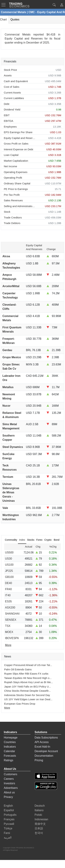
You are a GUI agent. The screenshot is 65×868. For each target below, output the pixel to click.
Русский (9, 824)
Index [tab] (22, 540)
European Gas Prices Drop (20, 704)
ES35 (8, 601)
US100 (9, 565)
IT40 (8, 595)
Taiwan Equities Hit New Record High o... (28, 678)
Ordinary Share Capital (17, 183)
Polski (38, 815)
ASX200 (10, 608)
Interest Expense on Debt (18, 149)
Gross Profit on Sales (16, 144)
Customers (10, 774)
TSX (8, 626)
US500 (9, 552)
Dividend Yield (12, 109)
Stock (7, 212)
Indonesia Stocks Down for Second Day (27, 695)
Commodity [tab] (11, 540)
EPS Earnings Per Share (18, 132)
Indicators (10, 747)
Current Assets (12, 93)
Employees (10, 127)
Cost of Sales (12, 87)
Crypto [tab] (48, 540)
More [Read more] (8, 645)
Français (9, 819)
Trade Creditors (13, 217)
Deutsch (40, 806)
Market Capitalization (16, 161)
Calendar (9, 751)
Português (10, 815)
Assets (8, 75)
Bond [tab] (57, 540)
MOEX (9, 632)
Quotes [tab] (15, 19)
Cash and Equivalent (16, 81)
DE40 (8, 583)
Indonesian (41, 819)
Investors (9, 783)
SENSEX (11, 620)
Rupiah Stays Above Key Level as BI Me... (29, 682)
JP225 (9, 571)
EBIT (7, 115)
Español (9, 810)
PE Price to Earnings (16, 189)
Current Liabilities (14, 98)
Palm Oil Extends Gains (18, 669)
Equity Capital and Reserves (20, 138)
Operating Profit (13, 178)
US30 (8, 559)
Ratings (8, 760)
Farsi (7, 833)
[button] (62, 5)
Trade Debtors (12, 223)
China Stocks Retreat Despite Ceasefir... (27, 691)
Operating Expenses (16, 172)
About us (9, 792)
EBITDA (8, 121)
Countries (10, 742)
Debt (7, 104)
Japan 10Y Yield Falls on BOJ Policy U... (28, 687)
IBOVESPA (12, 638)
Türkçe (8, 828)
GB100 (9, 577)
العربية (8, 838)
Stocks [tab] (31, 540)
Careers (9, 779)
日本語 (39, 828)
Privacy (8, 797)
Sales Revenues (13, 200)
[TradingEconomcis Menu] (5, 5)
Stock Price (10, 70)
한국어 (39, 833)
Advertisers (11, 788)
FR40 (8, 589)
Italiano (39, 810)
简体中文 (40, 824)
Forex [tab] (39, 540)
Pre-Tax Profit (12, 195)
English (8, 806)
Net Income (10, 166)
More (7, 708)
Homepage (11, 738)
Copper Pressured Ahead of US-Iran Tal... (28, 665)
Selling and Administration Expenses (20, 206)
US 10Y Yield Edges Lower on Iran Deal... (28, 699)
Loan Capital (11, 155)
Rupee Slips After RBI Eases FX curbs (26, 674)
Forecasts (10, 756)
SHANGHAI (12, 614)
